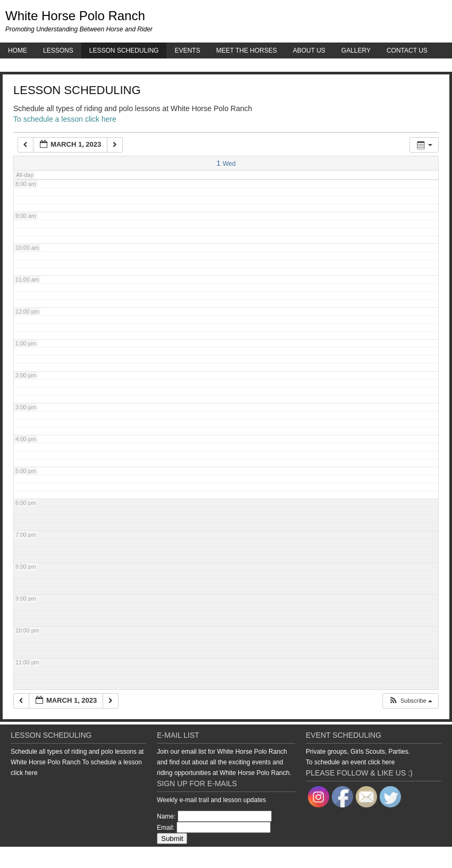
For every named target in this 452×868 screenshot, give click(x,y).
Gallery (356, 50)
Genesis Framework (370, 857)
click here (24, 773)
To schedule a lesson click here (65, 119)
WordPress (417, 857)
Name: (166, 816)
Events (187, 50)
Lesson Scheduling (124, 50)
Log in (444, 857)
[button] (410, 701)
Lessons (58, 50)
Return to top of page (37, 857)
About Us (309, 50)
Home (18, 50)
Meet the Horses (246, 50)
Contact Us (407, 50)
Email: (166, 828)
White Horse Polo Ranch (75, 16)
